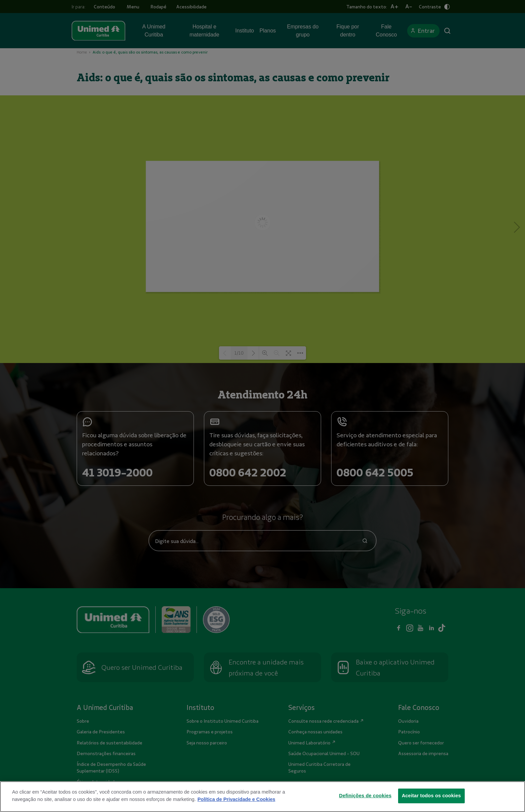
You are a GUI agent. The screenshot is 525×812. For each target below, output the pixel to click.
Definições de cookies (365, 796)
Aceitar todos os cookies (431, 796)
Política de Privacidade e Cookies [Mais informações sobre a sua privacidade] (236, 799)
